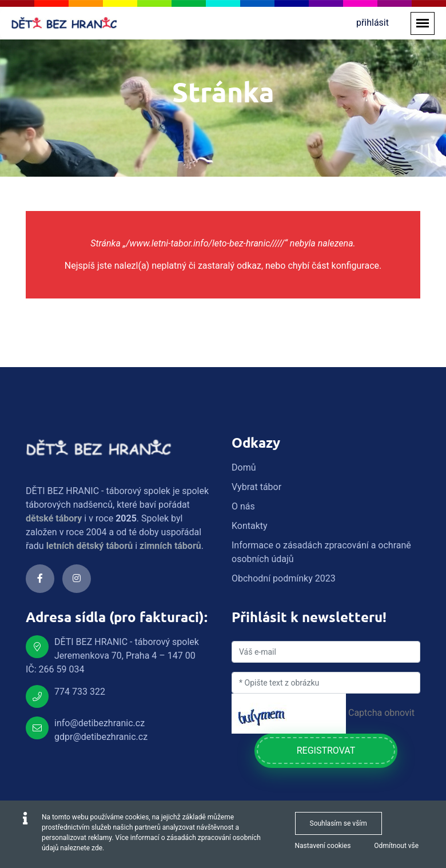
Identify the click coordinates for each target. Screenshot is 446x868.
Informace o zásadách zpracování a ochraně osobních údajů (321, 552)
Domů (244, 467)
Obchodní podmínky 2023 (284, 578)
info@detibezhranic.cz (99, 723)
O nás (243, 506)
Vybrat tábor (256, 487)
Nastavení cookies (323, 846)
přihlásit (373, 23)
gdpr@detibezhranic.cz (101, 737)
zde (97, 848)
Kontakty (250, 526)
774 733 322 (80, 692)
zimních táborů (170, 546)
